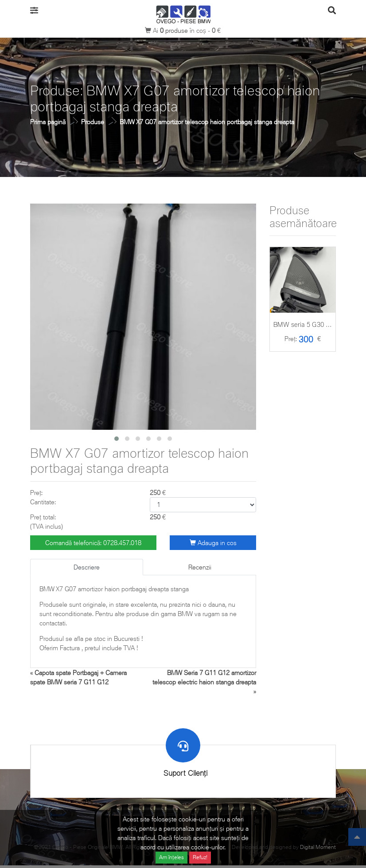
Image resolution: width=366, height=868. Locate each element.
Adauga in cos (213, 543)
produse (175, 30)
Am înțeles (171, 857)
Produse (93, 122)
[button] (117, 439)
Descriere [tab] (87, 567)
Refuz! (200, 857)
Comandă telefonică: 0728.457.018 (93, 543)
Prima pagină (48, 122)
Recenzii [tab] (200, 567)
